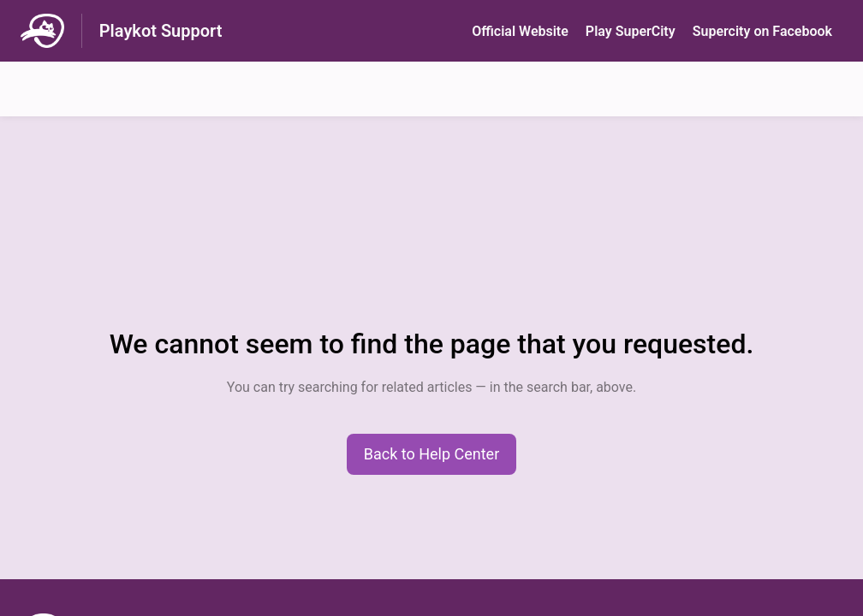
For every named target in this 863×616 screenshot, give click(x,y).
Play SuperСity (631, 31)
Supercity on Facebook (762, 31)
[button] (432, 454)
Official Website (520, 31)
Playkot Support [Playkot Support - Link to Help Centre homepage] (161, 31)
